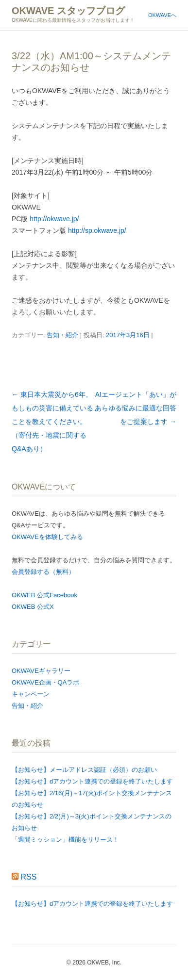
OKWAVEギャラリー (41, 671)
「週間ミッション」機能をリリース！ (65, 840)
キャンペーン (31, 694)
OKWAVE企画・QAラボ (45, 682)
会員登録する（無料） (43, 572)
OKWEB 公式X (33, 607)
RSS (28, 877)
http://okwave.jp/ (54, 219)
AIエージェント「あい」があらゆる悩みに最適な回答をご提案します (136, 408)
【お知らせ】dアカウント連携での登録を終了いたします (92, 781)
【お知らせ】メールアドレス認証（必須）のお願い (84, 770)
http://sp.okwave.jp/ (97, 230)
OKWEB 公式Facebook (44, 595)
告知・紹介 (62, 335)
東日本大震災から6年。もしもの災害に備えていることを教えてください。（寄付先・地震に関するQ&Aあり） (52, 422)
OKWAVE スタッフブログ (68, 11)
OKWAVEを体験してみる (47, 537)
